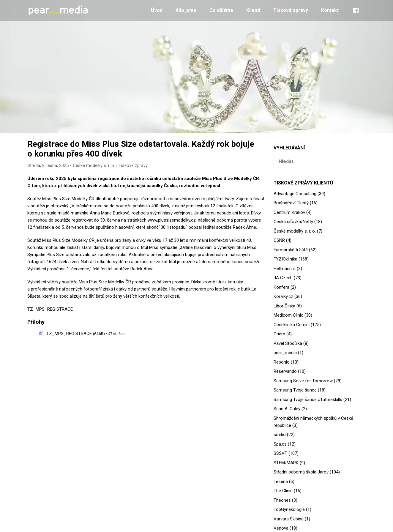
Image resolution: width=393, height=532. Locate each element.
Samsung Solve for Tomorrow (303, 381)
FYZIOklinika (285, 259)
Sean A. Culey (287, 409)
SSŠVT (280, 453)
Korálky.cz (283, 296)
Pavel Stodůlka (288, 343)
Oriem (279, 334)
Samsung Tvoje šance (295, 390)
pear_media (285, 353)
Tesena (281, 482)
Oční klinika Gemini (292, 325)
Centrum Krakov (289, 212)
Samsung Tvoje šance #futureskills (308, 400)
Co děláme (221, 10)
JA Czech (283, 278)
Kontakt (330, 10)
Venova (281, 528)
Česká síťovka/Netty (293, 222)
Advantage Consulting (295, 194)
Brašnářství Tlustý (291, 203)
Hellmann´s (285, 269)
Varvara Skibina (289, 519)
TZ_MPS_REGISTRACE (50, 309)
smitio (280, 435)
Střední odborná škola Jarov (301, 472)
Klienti (253, 10)
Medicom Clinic (288, 315)
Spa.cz (280, 444)
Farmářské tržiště (291, 250)
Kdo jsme (186, 10)
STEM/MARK (286, 463)
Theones (282, 500)
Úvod (157, 10)
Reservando (285, 371)
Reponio (282, 362)
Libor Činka (284, 306)
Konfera (281, 287)
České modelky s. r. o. (94, 165)
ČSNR (279, 240)
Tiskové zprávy (291, 10)
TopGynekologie (289, 509)
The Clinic (283, 491)
